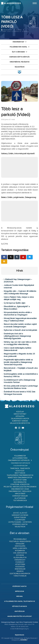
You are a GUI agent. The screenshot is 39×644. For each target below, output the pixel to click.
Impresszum (19, 591)
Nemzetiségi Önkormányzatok (20, 478)
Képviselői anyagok (20, 606)
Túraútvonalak (20, 576)
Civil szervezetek (20, 553)
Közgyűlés (20, 471)
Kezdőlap (7, 30)
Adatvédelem (19, 611)
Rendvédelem (20, 569)
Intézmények (20, 551)
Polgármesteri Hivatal (18, 47)
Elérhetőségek (20, 518)
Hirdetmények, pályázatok (20, 62)
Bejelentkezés (20, 635)
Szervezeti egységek (20, 515)
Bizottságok (20, 473)
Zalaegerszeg (11, 3)
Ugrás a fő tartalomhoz (33, 1)
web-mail (19, 596)
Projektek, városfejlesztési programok (20, 487)
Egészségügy (20, 560)
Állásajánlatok (20, 558)
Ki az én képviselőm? (21, 466)
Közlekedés (20, 567)
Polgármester (20, 456)
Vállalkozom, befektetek (20, 423)
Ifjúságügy (20, 562)
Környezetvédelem (20, 496)
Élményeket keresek (20, 421)
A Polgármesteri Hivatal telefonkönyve (20, 601)
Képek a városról (20, 548)
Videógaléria (20, 546)
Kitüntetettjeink (20, 480)
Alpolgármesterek (20, 458)
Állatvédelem (20, 498)
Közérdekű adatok (20, 524)
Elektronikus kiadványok (20, 574)
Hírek (19, 30)
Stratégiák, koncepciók (20, 484)
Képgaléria (20, 416)
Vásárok (20, 571)
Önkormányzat (18, 42)
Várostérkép (20, 494)
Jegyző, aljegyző (20, 513)
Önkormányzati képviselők (19, 460)
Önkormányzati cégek (20, 489)
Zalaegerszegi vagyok (20, 419)
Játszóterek (20, 564)
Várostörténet (20, 414)
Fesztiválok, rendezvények (20, 541)
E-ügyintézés (20, 520)
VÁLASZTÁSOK (20, 67)
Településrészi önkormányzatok (20, 475)
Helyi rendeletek (20, 482)
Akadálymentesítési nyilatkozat (20, 616)
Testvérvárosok (20, 501)
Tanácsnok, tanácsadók (20, 468)
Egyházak (20, 555)
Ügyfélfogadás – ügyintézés (20, 522)
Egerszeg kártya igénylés (19, 57)
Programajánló (20, 539)
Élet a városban (18, 52)
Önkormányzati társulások (20, 491)
